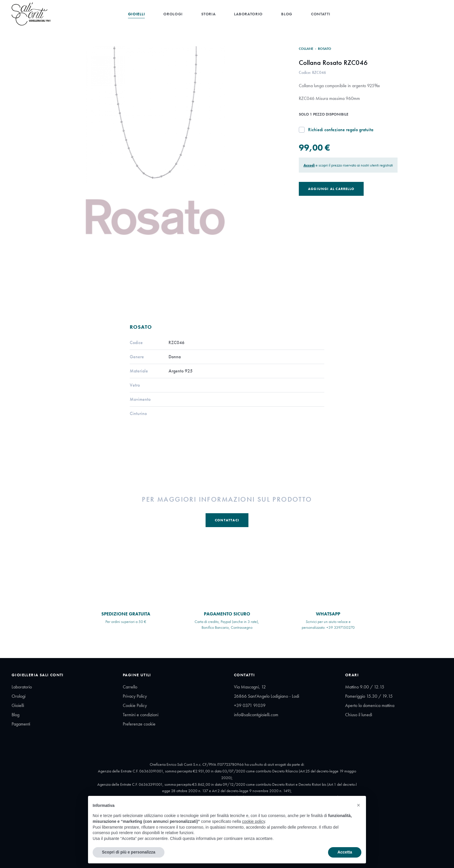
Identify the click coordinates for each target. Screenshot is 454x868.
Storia (208, 14)
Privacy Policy (135, 696)
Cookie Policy (135, 705)
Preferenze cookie (139, 724)
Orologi (173, 14)
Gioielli (137, 14)
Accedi (309, 165)
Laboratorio (248, 14)
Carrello (130, 687)
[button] (358, 805)
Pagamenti (21, 724)
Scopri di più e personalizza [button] (129, 852)
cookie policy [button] (253, 821)
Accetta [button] (345, 852)
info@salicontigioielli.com (256, 715)
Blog (287, 14)
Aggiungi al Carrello (331, 189)
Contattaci (227, 520)
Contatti (321, 14)
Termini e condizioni (141, 715)
